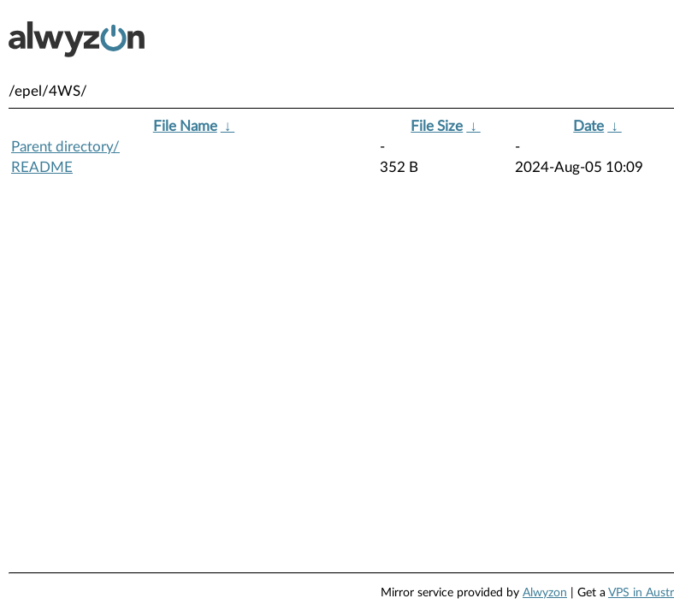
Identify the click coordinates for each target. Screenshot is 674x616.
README (42, 167)
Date (588, 126)
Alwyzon (545, 593)
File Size (437, 126)
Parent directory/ (65, 147)
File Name (185, 126)
